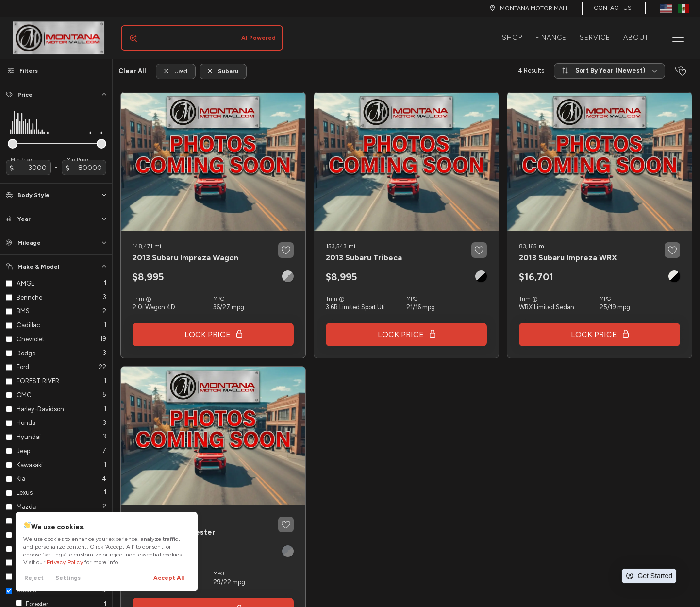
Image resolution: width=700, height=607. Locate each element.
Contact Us (613, 8)
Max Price (77, 152)
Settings (68, 578)
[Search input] (198, 34)
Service (599, 34)
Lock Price (208, 327)
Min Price (21, 152)
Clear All (132, 63)
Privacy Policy (65, 562)
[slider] (13, 136)
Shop (516, 34)
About (640, 34)
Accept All (169, 578)
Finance (555, 34)
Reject (34, 578)
